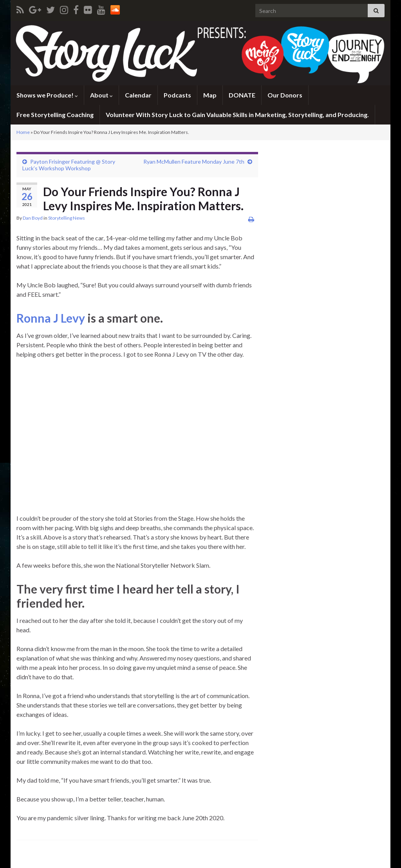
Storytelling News (67, 218)
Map (210, 95)
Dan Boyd (33, 218)
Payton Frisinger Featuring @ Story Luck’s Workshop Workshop (69, 165)
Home (23, 132)
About (101, 95)
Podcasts (177, 95)
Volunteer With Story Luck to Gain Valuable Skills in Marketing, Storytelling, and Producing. (237, 115)
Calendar (138, 95)
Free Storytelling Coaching (55, 115)
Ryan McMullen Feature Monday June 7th (194, 162)
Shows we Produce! (47, 95)
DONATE (242, 95)
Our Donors (285, 95)
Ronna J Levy (51, 318)
